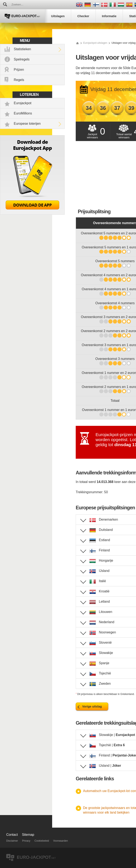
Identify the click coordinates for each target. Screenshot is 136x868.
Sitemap (28, 835)
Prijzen (19, 70)
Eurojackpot (23, 103)
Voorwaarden (61, 841)
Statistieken (22, 49)
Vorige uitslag (92, 706)
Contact (12, 835)
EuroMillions (23, 113)
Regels (19, 80)
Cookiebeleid (42, 841)
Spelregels (22, 59)
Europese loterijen (27, 124)
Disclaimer (12, 841)
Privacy (26, 841)
